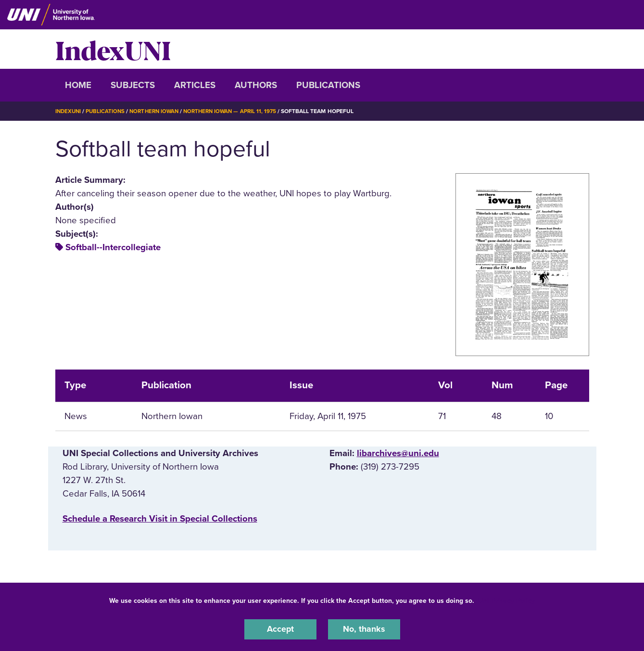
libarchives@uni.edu (398, 453)
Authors (256, 85)
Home (78, 85)
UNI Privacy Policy (506, 600)
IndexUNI (113, 49)
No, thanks (364, 629)
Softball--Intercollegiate (113, 247)
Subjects (133, 85)
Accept (280, 629)
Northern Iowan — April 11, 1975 (238, 111)
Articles (195, 85)
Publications (328, 85)
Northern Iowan (158, 111)
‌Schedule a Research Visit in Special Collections (160, 519)
